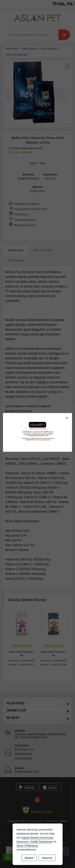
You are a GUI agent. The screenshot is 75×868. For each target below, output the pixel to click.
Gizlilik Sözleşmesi (42, 842)
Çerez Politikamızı (27, 846)
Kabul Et (47, 858)
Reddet (29, 858)
